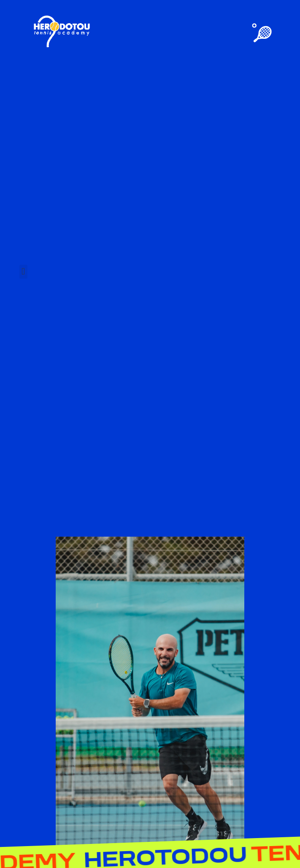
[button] (23, 272)
